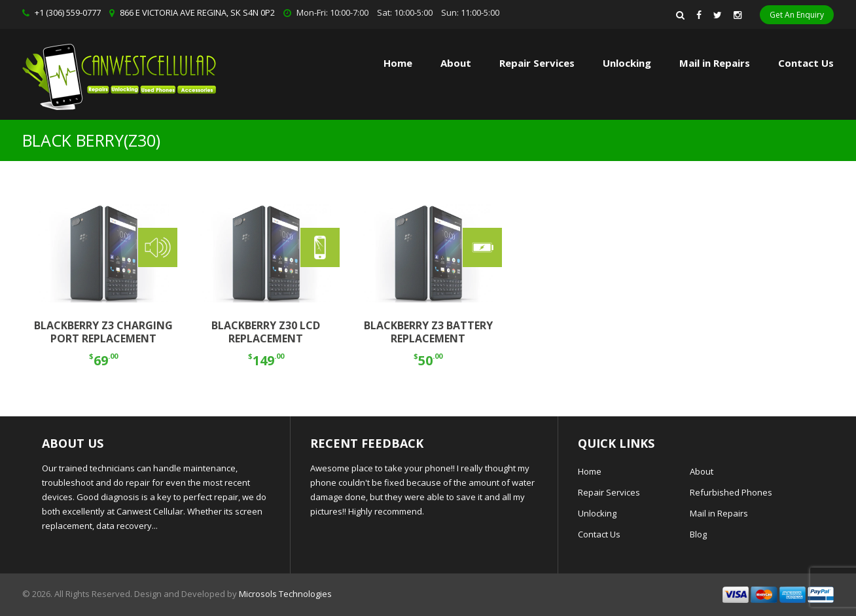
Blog (698, 534)
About (456, 63)
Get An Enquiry (797, 15)
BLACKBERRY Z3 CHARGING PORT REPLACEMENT (103, 332)
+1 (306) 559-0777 (68, 12)
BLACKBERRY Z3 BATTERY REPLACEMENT (428, 332)
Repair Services (609, 492)
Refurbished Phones (731, 492)
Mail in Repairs (715, 63)
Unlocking (627, 63)
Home (398, 63)
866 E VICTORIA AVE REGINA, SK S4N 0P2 (197, 12)
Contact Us (806, 63)
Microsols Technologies (285, 594)
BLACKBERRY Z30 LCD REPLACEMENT (266, 332)
